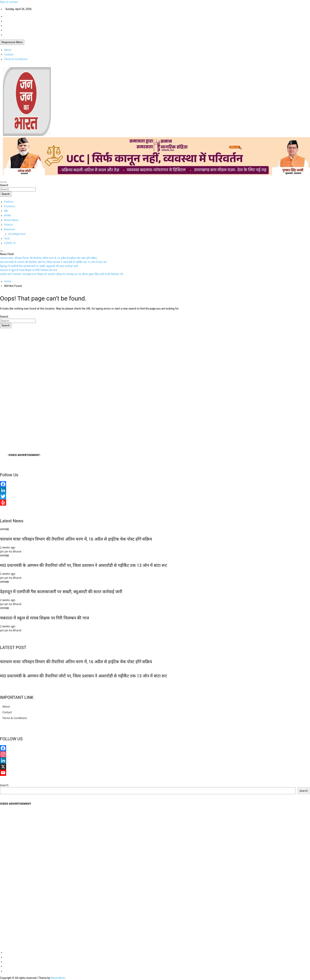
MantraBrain (58, 978)
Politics (8, 225)
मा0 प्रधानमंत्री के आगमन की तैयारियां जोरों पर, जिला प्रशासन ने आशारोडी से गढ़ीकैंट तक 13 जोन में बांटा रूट (83, 565)
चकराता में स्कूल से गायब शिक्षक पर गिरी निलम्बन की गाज (45, 618)
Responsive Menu (12, 42)
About (8, 50)
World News (11, 220)
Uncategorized (17, 234)
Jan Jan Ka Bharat (11, 551)
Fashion (9, 202)
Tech (7, 239)
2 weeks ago (8, 547)
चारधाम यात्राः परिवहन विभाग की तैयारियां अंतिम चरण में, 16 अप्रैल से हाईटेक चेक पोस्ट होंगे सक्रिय (76, 539)
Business (10, 229)
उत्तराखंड (4, 529)
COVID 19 (10, 243)
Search (4, 185)
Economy (10, 206)
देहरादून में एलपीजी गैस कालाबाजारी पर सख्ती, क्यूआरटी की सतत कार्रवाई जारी (61, 592)
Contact (9, 54)
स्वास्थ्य (7, 215)
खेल (6, 211)
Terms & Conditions (16, 59)
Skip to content (9, 2)
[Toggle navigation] (2, 182)
